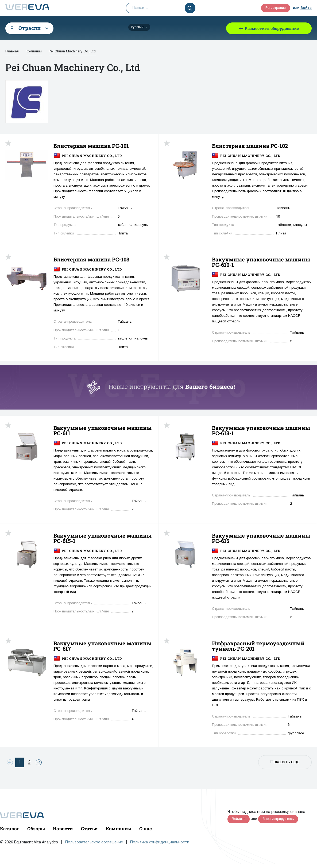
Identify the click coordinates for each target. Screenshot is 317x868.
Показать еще (285, 762)
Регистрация (276, 8)
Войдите (239, 819)
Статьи (89, 829)
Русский (137, 27)
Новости (63, 829)
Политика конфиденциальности (160, 842)
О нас (146, 829)
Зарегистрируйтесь (278, 819)
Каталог (10, 829)
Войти (306, 8)
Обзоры (36, 829)
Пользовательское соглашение (94, 842)
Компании (119, 829)
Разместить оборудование (272, 28)
